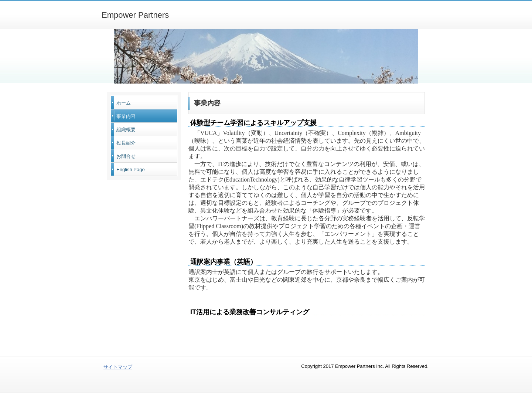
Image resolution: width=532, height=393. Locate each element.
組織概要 (126, 130)
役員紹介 (126, 143)
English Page (131, 170)
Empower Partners (135, 15)
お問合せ (126, 156)
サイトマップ (118, 367)
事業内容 (126, 116)
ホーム (124, 103)
